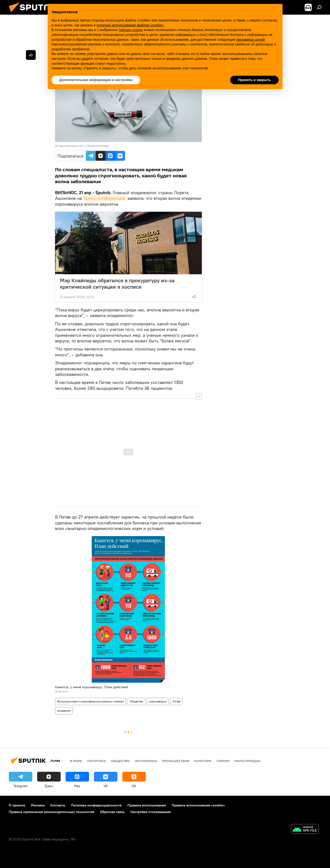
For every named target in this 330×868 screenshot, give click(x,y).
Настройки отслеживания (151, 812)
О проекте (17, 805)
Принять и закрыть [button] (254, 80)
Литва (176, 701)
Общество (136, 701)
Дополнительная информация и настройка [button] (96, 80)
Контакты (58, 805)
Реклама (38, 805)
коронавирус (158, 701)
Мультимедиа (247, 761)
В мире (76, 761)
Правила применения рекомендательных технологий (51, 812)
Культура (203, 761)
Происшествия (176, 761)
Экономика (146, 761)
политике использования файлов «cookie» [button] (130, 25)
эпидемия (64, 711)
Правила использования (147, 805)
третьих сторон (131, 30)
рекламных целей (251, 40)
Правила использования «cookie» (198, 805)
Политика (97, 761)
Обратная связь (112, 812)
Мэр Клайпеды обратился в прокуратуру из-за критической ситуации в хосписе (117, 284)
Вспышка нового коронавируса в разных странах (91, 701)
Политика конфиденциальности (96, 805)
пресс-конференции (105, 198)
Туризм (223, 761)
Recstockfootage (98, 146)
